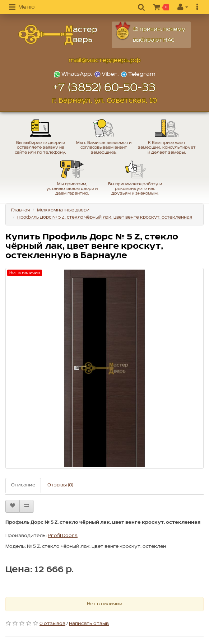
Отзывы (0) (60, 485)
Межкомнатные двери (63, 210)
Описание (23, 485)
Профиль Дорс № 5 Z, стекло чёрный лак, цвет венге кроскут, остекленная (105, 217)
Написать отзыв (89, 624)
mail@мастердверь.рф (104, 60)
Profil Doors (63, 536)
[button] (22, 8)
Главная (20, 210)
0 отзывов (52, 624)
